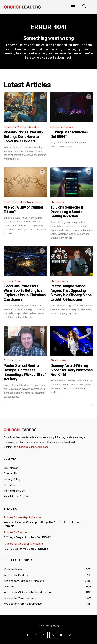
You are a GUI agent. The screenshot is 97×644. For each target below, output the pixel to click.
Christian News (12, 281)
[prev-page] (7, 405)
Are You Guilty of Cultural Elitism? (26, 549)
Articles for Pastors (62, 127)
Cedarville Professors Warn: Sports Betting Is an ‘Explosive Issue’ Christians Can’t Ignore (25, 293)
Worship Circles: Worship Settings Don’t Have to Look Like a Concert (23, 137)
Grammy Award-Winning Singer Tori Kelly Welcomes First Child (71, 370)
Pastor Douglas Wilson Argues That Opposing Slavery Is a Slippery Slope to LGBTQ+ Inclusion (71, 293)
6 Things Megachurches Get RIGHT (27, 537)
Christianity (57, 202)
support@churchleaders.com (32, 447)
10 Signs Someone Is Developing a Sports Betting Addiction (67, 212)
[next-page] (90, 405)
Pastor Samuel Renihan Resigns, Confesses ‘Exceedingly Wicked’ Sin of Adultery (25, 372)
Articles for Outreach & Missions (22, 202)
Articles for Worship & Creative (22, 127)
